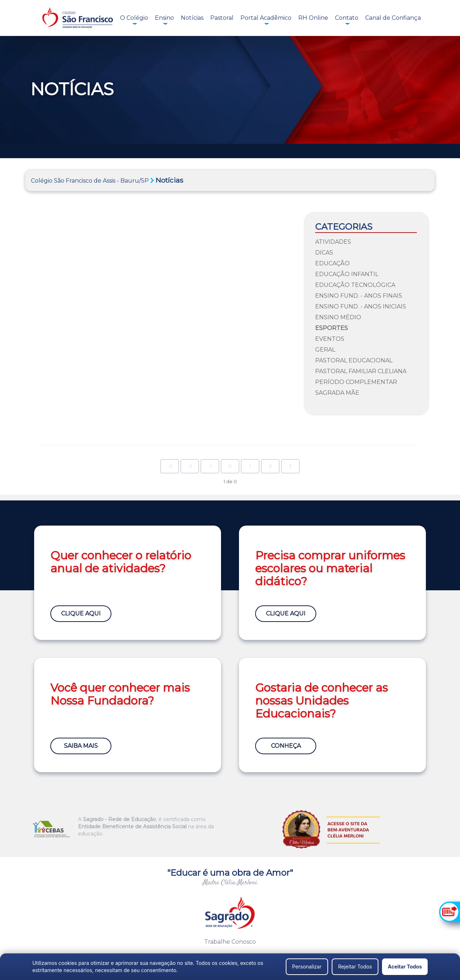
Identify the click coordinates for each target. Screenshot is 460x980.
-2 (190, 466)
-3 (170, 466)
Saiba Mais (81, 746)
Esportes (332, 328)
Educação (332, 263)
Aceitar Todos (405, 967)
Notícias (192, 18)
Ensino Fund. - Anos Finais (359, 296)
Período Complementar (356, 382)
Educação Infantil (347, 274)
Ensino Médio (338, 317)
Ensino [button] (164, 18)
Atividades (333, 242)
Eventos (330, 339)
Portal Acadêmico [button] (266, 18)
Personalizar (307, 967)
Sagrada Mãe (337, 393)
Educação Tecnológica (355, 285)
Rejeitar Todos (355, 967)
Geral (325, 350)
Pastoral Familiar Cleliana (361, 371)
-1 (210, 466)
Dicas (324, 253)
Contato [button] (347, 18)
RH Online (313, 18)
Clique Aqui (81, 613)
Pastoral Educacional (354, 360)
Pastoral (222, 18)
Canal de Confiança (393, 18)
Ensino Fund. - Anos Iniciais (361, 306)
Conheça (286, 746)
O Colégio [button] (134, 18)
